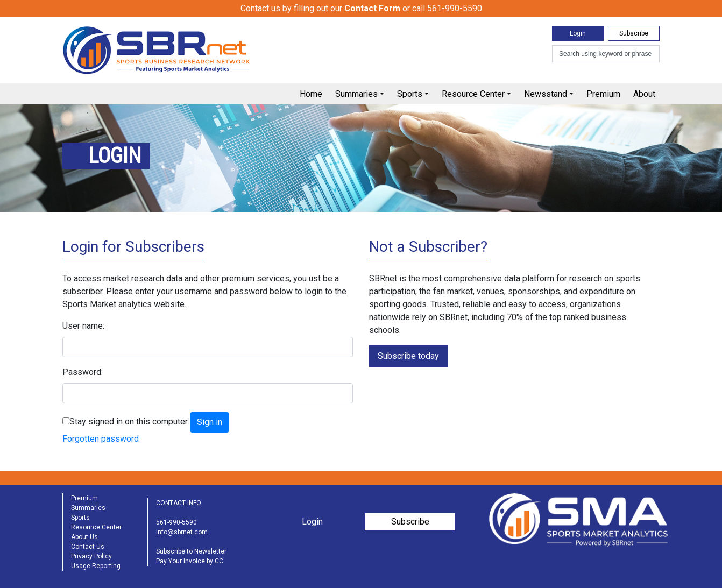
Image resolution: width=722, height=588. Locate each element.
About (644, 94)
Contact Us (88, 547)
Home (311, 94)
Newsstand (546, 94)
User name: (83, 326)
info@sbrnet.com (182, 532)
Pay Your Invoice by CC (190, 561)
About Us (84, 537)
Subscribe (634, 33)
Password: (83, 372)
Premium (603, 94)
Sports (410, 94)
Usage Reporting (96, 566)
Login (578, 33)
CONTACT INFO (179, 503)
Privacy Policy (91, 556)
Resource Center (473, 94)
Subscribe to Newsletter (191, 551)
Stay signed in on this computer (129, 421)
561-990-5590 (176, 522)
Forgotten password (101, 439)
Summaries (356, 94)
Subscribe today (408, 356)
